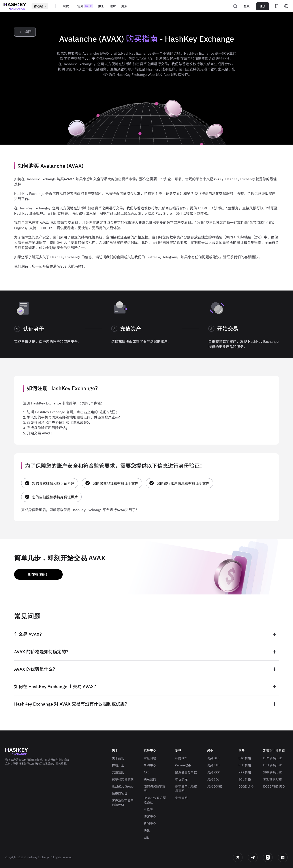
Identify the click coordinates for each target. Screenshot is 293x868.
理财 (113, 6)
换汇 (101, 6)
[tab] (146, 634)
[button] (146, 634)
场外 (85, 6)
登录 (247, 6)
